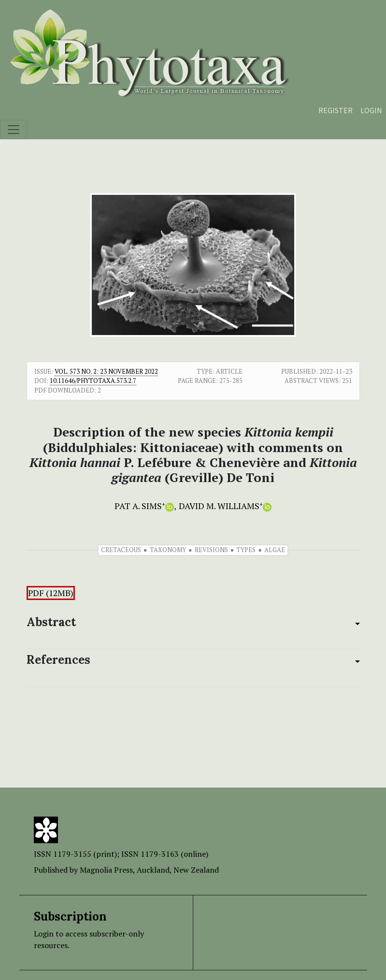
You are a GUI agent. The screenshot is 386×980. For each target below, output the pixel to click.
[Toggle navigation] (14, 130)
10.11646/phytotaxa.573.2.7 (93, 380)
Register (336, 110)
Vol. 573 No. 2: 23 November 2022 (106, 371)
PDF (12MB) (51, 593)
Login (371, 110)
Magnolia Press (106, 870)
